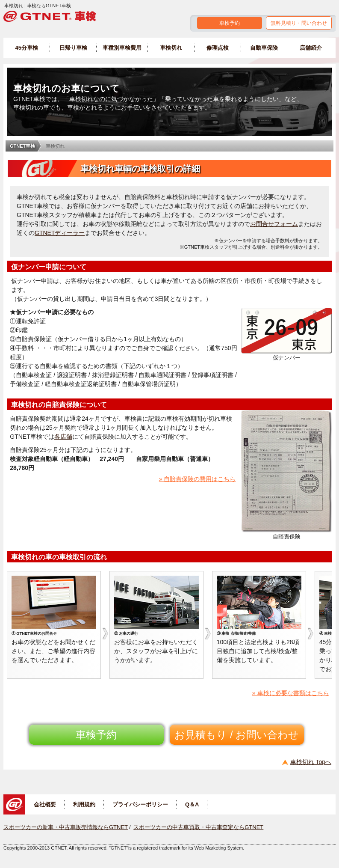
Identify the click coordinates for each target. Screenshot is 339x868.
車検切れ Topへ (311, 762)
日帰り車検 (73, 48)
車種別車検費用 (122, 48)
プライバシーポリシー (140, 804)
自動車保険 (264, 48)
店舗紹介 (311, 48)
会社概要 (45, 804)
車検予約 (230, 23)
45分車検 (27, 48)
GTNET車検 (22, 146)
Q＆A (192, 804)
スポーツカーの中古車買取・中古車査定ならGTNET (198, 827)
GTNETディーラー (60, 233)
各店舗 (63, 437)
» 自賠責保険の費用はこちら (198, 479)
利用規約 (84, 804)
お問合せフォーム (274, 224)
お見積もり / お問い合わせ (237, 735)
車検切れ (171, 48)
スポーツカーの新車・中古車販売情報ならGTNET (66, 827)
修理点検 (218, 48)
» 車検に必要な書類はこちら (291, 693)
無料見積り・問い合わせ (299, 23)
